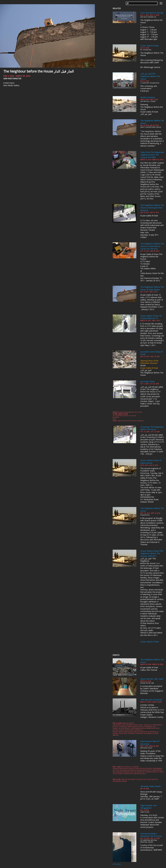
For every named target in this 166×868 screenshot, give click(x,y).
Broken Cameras (148, 97)
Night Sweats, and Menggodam (148, 807)
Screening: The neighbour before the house (152, 428)
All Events (117, 864)
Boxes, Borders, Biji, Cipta (152, 679)
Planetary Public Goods (150, 786)
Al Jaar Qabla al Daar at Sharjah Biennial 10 (151, 317)
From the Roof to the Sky (152, 13)
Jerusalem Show (147, 381)
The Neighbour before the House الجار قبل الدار (39, 71)
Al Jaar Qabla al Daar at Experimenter (151, 462)
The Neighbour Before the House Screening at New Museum (152, 208)
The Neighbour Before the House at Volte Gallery (152, 288)
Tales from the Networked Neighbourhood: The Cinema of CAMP (152, 155)
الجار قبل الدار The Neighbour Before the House (150, 76)
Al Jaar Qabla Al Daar (150, 46)
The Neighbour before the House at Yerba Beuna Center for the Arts (152, 246)
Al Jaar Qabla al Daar (150, 642)
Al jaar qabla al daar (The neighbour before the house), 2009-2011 (152, 553)
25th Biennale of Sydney (151, 700)
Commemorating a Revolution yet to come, (151, 835)
